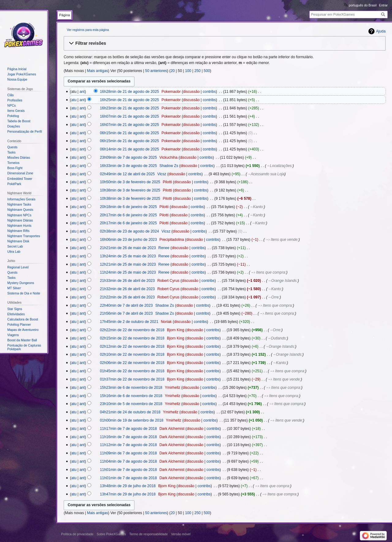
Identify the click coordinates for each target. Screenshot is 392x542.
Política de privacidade (77, 534)
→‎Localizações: (279, 166)
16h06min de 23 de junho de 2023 (128, 240)
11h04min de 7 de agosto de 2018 (128, 461)
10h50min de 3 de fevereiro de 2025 (130, 182)
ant (82, 92)
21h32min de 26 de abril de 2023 (127, 289)
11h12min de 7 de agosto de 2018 (128, 445)
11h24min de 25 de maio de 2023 (128, 272)
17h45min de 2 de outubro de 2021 (129, 322)
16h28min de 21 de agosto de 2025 (129, 92)
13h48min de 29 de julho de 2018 (128, 486)
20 (173, 71)
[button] (225, 43)
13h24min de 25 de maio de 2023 (128, 256)
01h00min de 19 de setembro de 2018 (132, 420)
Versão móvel (181, 534)
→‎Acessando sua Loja (266, 174)
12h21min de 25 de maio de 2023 (128, 264)
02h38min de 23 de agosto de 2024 (129, 231)
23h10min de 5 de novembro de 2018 (131, 404)
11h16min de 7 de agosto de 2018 (128, 437)
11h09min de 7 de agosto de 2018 (128, 453)
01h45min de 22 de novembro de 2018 (132, 371)
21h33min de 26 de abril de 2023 (127, 281)
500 (207, 71)
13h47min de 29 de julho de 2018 (128, 494)
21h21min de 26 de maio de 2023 (128, 248)
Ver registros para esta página (88, 30)
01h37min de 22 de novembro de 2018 (132, 379)
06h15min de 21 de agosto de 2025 (129, 133)
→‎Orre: (273, 297)
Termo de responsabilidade (149, 534)
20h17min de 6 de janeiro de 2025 (128, 215)
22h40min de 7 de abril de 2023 (126, 305)
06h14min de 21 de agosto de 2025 (129, 149)
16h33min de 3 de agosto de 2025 (128, 166)
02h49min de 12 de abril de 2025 (127, 174)
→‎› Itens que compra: (268, 272)
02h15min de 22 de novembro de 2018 (132, 338)
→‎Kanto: (257, 207)
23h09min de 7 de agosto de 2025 (128, 157)
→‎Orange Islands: (283, 281)
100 (188, 71)
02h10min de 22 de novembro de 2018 (132, 354)
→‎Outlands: (277, 338)
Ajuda (381, 31)
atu (74, 100)
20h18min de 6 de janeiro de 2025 (128, 207)
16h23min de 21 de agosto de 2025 (129, 108)
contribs (209, 92)
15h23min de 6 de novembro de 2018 (131, 388)
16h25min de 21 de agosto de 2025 (129, 100)
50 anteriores (156, 71)
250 (198, 71)
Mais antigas (98, 71)
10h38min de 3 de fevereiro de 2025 (130, 190)
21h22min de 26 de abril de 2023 (127, 297)
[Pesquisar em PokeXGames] (349, 15)
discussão (191, 92)
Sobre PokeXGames (111, 534)
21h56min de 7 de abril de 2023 (126, 313)
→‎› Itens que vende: (281, 240)
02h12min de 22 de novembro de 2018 (132, 347)
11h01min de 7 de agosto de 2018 (128, 470)
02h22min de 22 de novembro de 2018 (132, 330)
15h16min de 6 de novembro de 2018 (131, 396)
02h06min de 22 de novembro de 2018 (132, 363)
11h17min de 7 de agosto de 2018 (128, 429)
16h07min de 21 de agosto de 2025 (129, 116)
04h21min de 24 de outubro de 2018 (130, 412)
